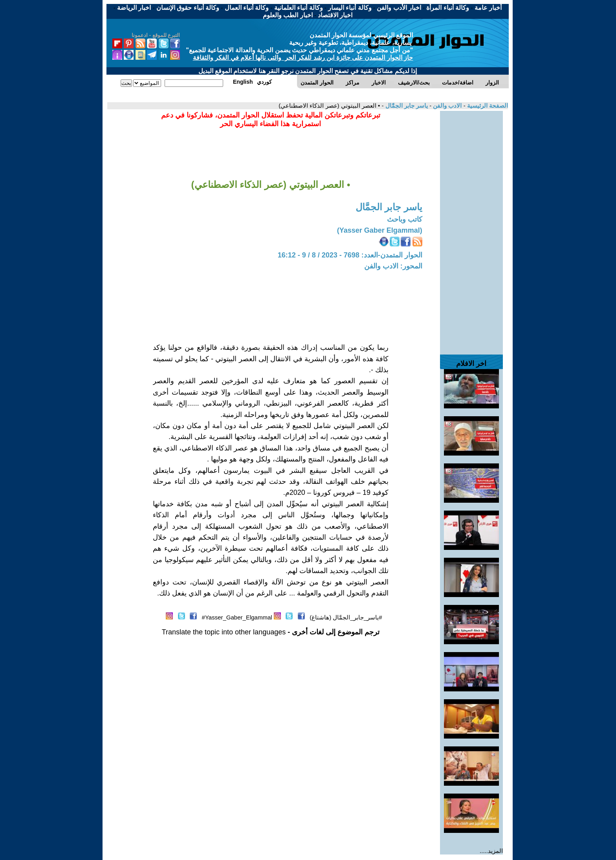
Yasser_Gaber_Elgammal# (237, 617)
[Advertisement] (471, 229)
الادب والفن (446, 106)
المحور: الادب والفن (393, 266)
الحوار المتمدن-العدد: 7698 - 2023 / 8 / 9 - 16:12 (350, 255)
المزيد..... (491, 851)
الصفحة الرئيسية (487, 106)
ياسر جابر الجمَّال (406, 106)
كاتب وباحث (405, 219)
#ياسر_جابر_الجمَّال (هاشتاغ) (346, 617)
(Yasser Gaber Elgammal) (380, 230)
